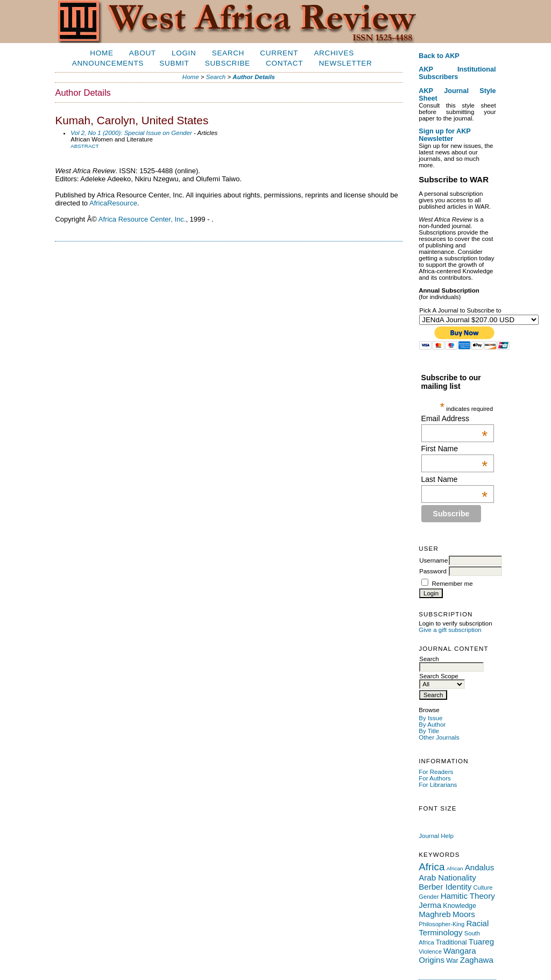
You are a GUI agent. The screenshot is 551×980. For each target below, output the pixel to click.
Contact (284, 63)
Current (279, 53)
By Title (429, 731)
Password (433, 571)
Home (101, 53)
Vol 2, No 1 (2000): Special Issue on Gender (131, 133)
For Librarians (438, 785)
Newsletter (345, 63)
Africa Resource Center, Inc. (142, 219)
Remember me (452, 584)
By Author (432, 725)
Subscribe (228, 63)
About (143, 53)
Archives (334, 53)
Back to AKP (439, 56)
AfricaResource (113, 203)
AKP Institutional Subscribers (457, 73)
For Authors (435, 778)
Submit (174, 63)
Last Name (455, 479)
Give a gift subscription (450, 630)
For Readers (436, 772)
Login (184, 53)
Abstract (84, 146)
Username (433, 560)
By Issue (430, 718)
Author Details (254, 77)
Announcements (108, 63)
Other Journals (439, 737)
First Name (455, 449)
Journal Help (436, 836)
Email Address (455, 418)
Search (228, 53)
